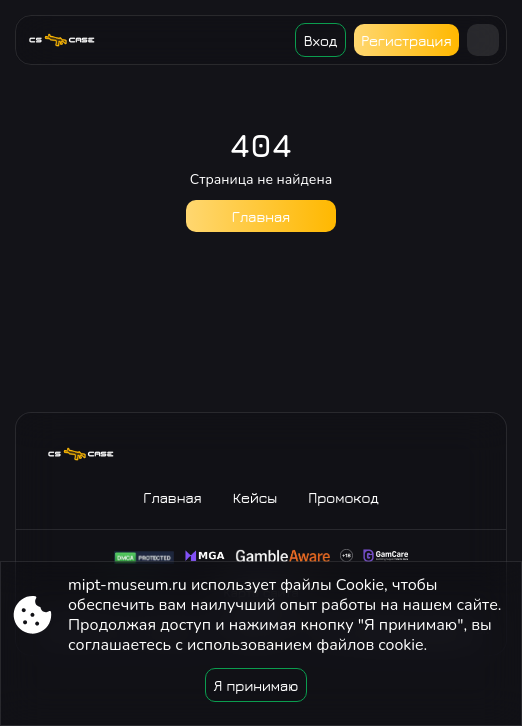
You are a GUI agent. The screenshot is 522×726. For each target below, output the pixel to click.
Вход (320, 40)
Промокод (343, 497)
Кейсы (255, 497)
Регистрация (406, 40)
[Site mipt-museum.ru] (69, 40)
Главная (261, 216)
